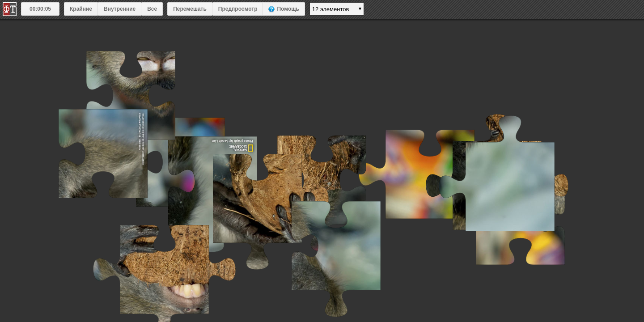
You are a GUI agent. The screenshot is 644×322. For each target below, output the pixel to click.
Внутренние (120, 9)
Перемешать (190, 9)
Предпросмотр (238, 9)
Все (152, 9)
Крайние (81, 9)
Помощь (288, 9)
